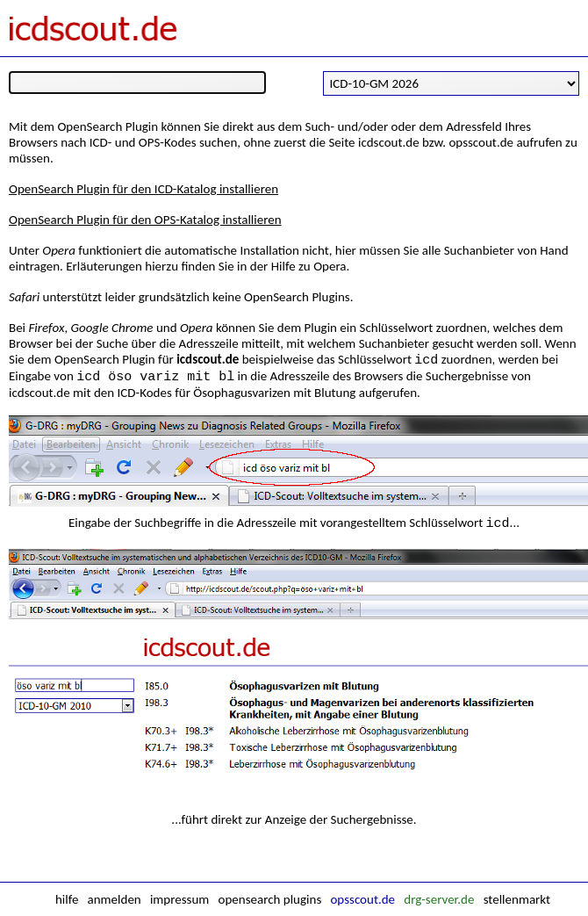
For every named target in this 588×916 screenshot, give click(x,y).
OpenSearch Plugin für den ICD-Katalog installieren (143, 189)
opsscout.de (362, 899)
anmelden (115, 899)
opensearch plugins (270, 899)
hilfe (67, 899)
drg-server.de (439, 899)
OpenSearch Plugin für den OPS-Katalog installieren (145, 220)
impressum (179, 899)
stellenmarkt (517, 899)
